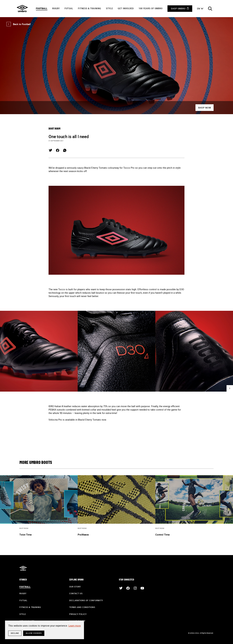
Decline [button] (15, 633)
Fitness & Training (90, 8)
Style (109, 8)
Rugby (56, 8)
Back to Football (19, 24)
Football (42, 8)
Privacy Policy (78, 614)
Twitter (50, 150)
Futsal (69, 8)
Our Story (75, 587)
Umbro (22, 9)
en (199, 9)
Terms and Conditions (82, 607)
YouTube (142, 588)
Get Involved (126, 8)
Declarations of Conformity (86, 600)
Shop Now (205, 108)
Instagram (135, 588)
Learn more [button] (75, 626)
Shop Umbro (178, 9)
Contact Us (76, 593)
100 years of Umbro (151, 8)
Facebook (58, 150)
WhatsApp (65, 150)
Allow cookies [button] (34, 633)
